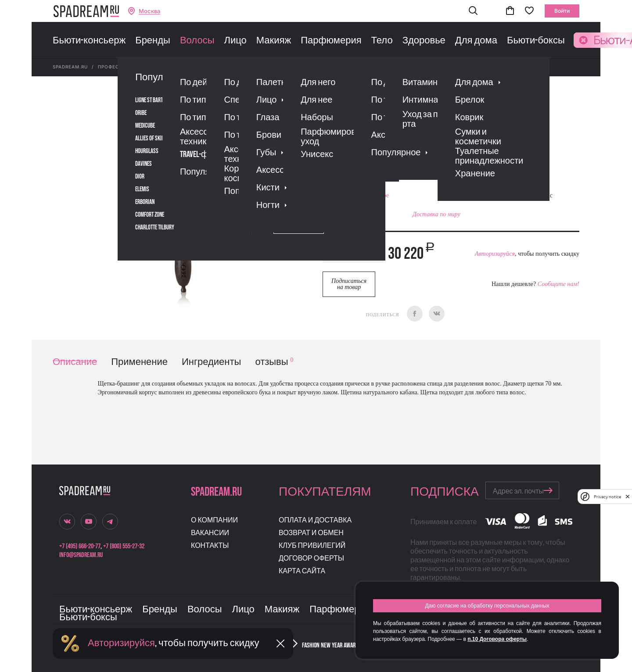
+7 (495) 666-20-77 (80, 546)
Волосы (197, 41)
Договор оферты (311, 559)
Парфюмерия (331, 41)
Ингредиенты (211, 362)
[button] (473, 11)
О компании (214, 520)
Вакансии (210, 533)
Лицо (235, 41)
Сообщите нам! (558, 284)
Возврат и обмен (311, 533)
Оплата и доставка (315, 520)
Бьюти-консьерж (89, 41)
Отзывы (373, 160)
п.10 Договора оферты (497, 639)
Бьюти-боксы (536, 41)
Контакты (210, 546)
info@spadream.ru (81, 555)
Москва (149, 11)
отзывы (274, 362)
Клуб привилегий (312, 546)
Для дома (476, 41)
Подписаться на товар (349, 284)
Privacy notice (607, 497)
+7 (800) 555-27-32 (124, 546)
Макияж (274, 41)
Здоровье (424, 41)
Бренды (153, 41)
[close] (628, 497)
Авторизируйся (495, 254)
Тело (382, 41)
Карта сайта (302, 571)
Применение (139, 362)
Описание (75, 362)
